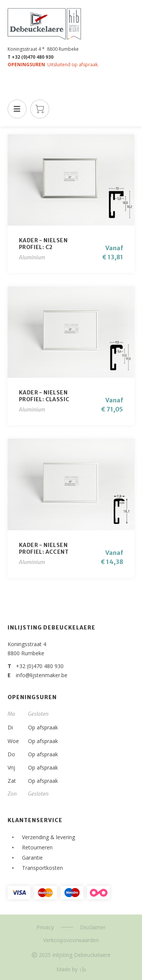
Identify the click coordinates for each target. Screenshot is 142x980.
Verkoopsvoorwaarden (71, 940)
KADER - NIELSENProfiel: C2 (43, 244)
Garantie (32, 858)
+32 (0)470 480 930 (40, 666)
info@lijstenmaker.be (42, 675)
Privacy (45, 927)
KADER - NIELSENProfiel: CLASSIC (44, 396)
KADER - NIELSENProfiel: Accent (44, 548)
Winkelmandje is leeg (40, 109)
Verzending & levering (48, 837)
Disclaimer (93, 927)
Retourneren (37, 847)
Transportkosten (42, 868)
